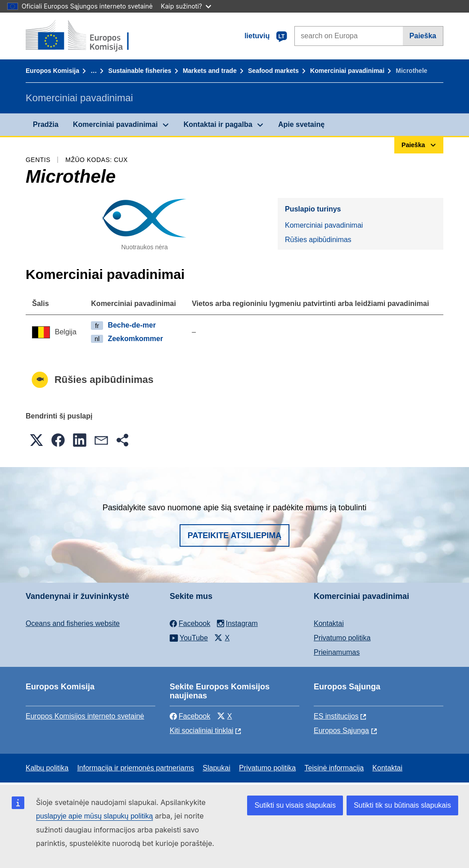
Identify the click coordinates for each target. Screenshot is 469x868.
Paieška (423, 36)
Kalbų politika (47, 768)
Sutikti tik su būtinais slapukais (402, 805)
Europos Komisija (52, 71)
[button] (36, 440)
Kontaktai (329, 623)
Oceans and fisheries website (73, 623)
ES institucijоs (336, 716)
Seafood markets (273, 71)
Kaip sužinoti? (186, 6)
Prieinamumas (337, 652)
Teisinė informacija (334, 768)
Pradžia (46, 124)
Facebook (190, 716)
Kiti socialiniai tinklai (201, 731)
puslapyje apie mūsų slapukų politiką (95, 816)
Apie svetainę (301, 124)
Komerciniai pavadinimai (347, 71)
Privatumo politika (342, 638)
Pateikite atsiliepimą (234, 535)
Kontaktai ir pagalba (218, 124)
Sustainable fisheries (140, 71)
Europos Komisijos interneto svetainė (85, 716)
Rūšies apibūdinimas (318, 240)
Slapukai (216, 768)
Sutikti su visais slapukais (295, 805)
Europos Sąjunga (341, 731)
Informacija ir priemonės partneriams (135, 768)
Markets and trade (210, 71)
